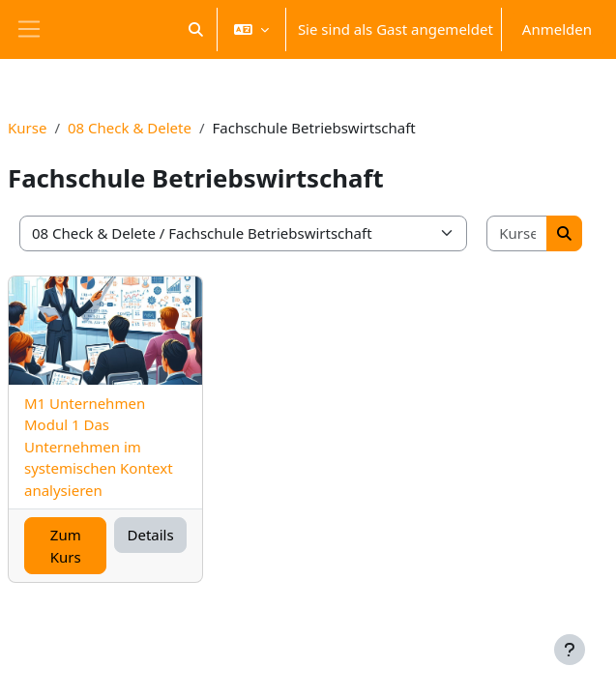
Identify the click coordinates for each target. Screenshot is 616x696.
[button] (196, 29)
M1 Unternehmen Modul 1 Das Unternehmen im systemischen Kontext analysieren (99, 447)
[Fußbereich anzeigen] (570, 650)
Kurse (27, 128)
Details (150, 535)
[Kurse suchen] (517, 233)
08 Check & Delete (130, 128)
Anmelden (557, 29)
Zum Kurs (66, 546)
